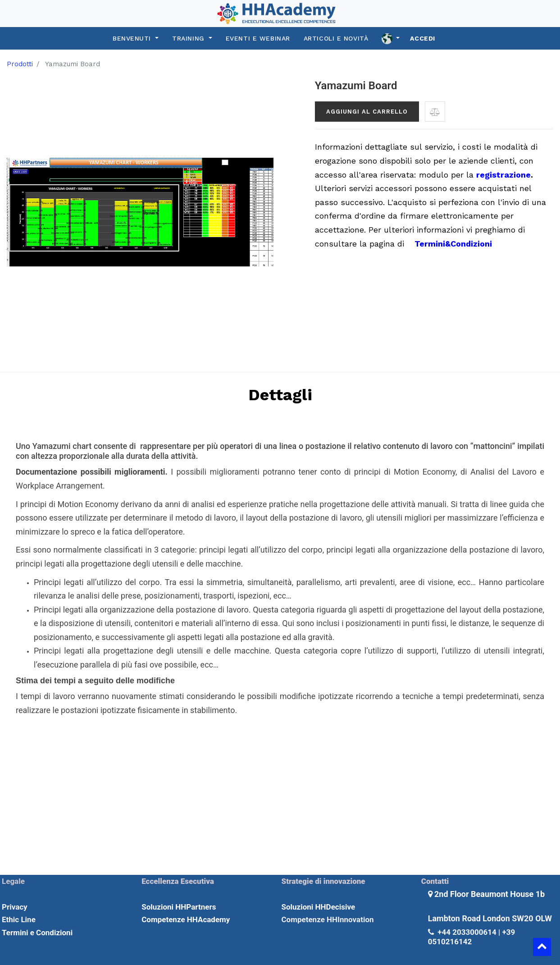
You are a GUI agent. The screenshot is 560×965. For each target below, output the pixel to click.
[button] (435, 112)
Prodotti (20, 64)
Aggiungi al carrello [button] (367, 112)
